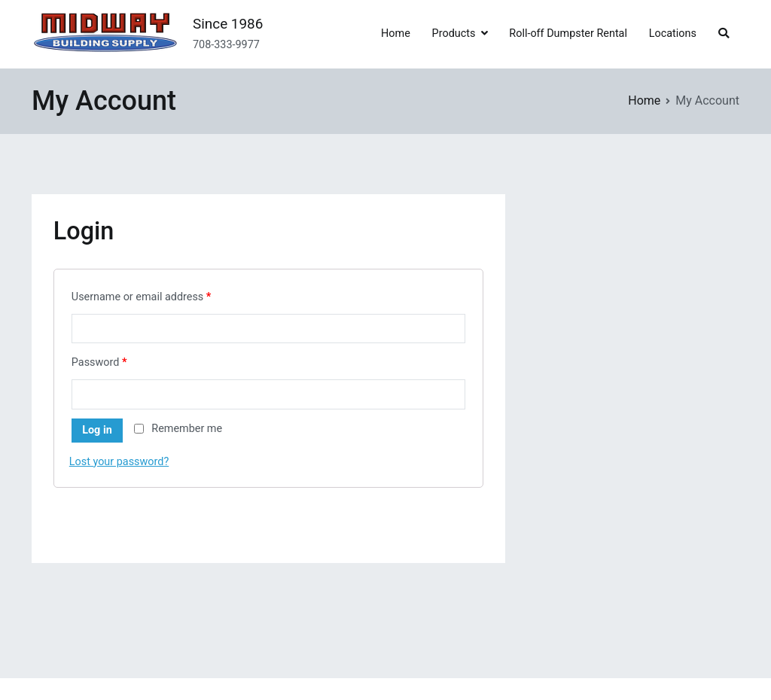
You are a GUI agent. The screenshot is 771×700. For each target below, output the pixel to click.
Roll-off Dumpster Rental (568, 33)
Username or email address (142, 297)
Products (454, 33)
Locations (673, 33)
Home (396, 33)
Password (99, 362)
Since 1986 (228, 24)
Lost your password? (119, 462)
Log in (97, 430)
